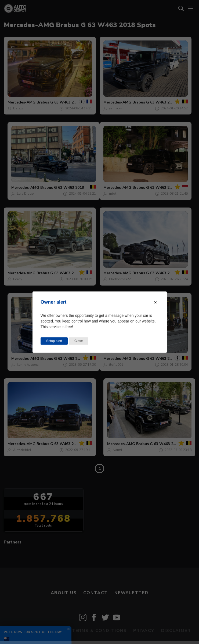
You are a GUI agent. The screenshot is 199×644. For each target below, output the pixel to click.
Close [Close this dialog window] (79, 341)
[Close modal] (155, 302)
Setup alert (54, 341)
